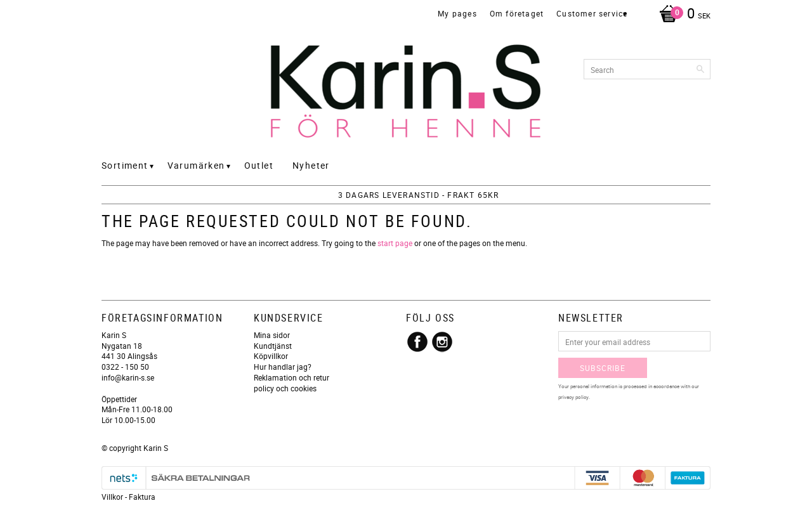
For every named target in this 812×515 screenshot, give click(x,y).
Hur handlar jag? (283, 367)
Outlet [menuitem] (259, 165)
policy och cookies (285, 388)
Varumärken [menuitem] (196, 165)
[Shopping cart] (682, 15)
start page (395, 243)
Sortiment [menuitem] (125, 165)
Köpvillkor (271, 356)
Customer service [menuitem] (592, 13)
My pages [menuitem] (457, 13)
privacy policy (573, 397)
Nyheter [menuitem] (311, 165)
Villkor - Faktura (128, 497)
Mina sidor (272, 335)
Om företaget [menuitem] (517, 13)
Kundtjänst (273, 346)
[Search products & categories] (647, 69)
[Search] (701, 69)
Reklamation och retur (291, 377)
